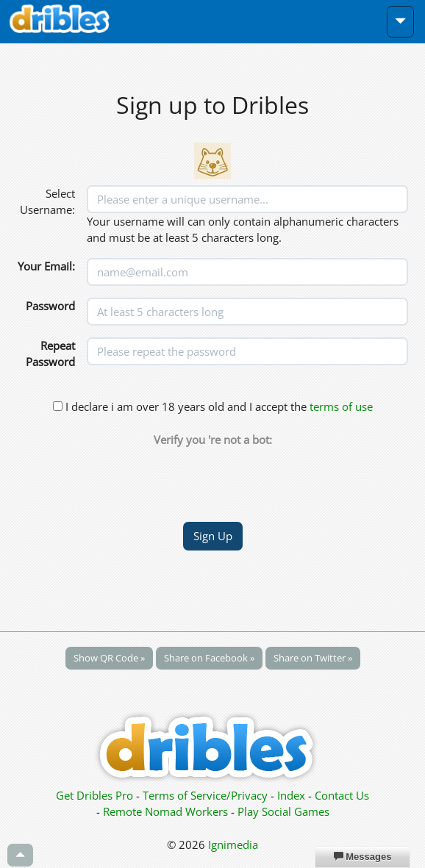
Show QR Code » (109, 658)
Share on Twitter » (313, 658)
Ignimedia (233, 844)
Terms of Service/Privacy (205, 795)
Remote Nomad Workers (167, 811)
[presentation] (213, 477)
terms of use (341, 406)
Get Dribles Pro (96, 795)
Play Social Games (283, 811)
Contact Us (342, 795)
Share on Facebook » (209, 658)
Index (291, 795)
